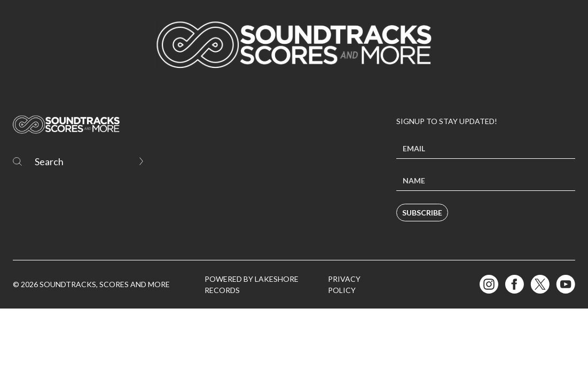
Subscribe (422, 213)
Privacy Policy (344, 284)
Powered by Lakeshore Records (252, 284)
